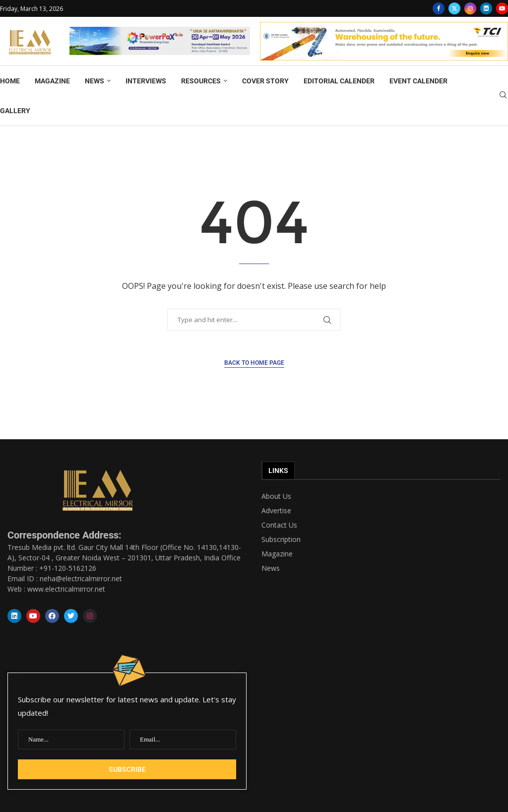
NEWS (95, 81)
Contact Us (279, 525)
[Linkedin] (486, 8)
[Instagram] (470, 8)
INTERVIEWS (146, 81)
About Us (276, 496)
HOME (10, 81)
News (271, 568)
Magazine (277, 554)
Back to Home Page (254, 363)
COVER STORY (265, 81)
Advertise (276, 511)
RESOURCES (201, 81)
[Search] (503, 96)
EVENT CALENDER (418, 81)
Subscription (281, 540)
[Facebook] (439, 8)
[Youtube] (502, 8)
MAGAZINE (52, 81)
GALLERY (15, 111)
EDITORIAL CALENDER (339, 81)
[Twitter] (454, 8)
